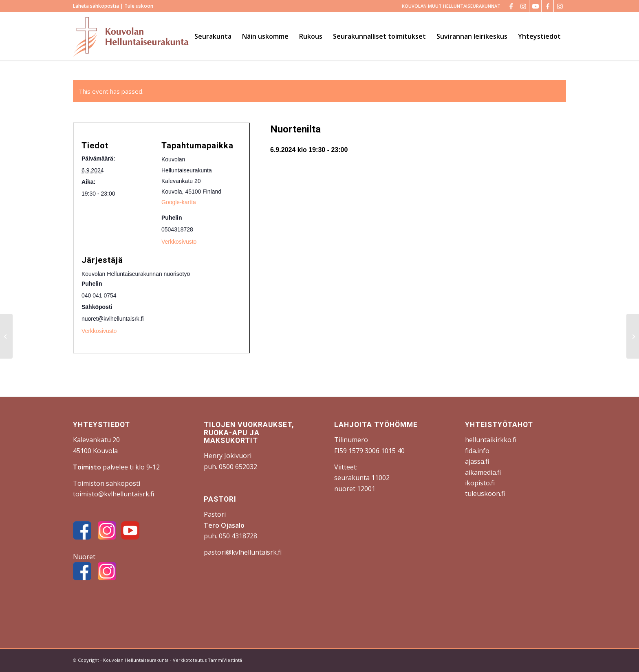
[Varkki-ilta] (6, 336)
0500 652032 (238, 467)
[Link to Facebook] (511, 6)
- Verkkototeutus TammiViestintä (205, 660)
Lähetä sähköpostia (96, 6)
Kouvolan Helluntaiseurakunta (136, 660)
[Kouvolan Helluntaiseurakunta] (131, 36)
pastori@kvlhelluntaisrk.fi (243, 552)
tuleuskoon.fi (485, 494)
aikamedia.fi (483, 472)
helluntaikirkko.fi (491, 440)
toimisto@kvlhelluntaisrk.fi (113, 494)
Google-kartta (179, 202)
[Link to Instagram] (523, 6)
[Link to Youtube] (535, 6)
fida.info (477, 451)
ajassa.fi (477, 461)
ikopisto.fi (480, 483)
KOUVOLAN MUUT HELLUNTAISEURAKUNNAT (451, 6)
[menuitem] (449, 6)
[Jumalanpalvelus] (633, 336)
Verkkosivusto (179, 242)
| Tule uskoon (136, 6)
